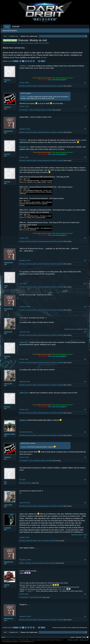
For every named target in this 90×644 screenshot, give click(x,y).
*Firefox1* (23, 66)
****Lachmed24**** (24, 110)
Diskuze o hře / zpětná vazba (20, 43)
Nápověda (79, 637)
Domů (84, 637)
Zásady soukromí (84, 640)
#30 (85, 359)
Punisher (42, 43)
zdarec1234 (8, 332)
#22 (85, 106)
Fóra (7, 27)
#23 (85, 129)
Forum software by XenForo (16, 640)
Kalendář (16, 27)
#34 (85, 457)
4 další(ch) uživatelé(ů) (50, 541)
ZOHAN (7, 585)
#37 (85, 537)
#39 (85, 594)
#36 (85, 503)
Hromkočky (22, 86)
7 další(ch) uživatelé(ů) (57, 132)
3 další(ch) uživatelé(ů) (57, 506)
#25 (85, 238)
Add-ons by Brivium (18, 642)
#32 (85, 410)
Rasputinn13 (8, 131)
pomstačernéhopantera (43, 86)
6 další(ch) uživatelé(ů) (57, 86)
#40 (85, 616)
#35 (85, 480)
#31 (85, 382)
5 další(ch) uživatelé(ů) (57, 264)
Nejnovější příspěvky (10, 31)
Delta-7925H (62, 589)
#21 (85, 83)
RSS (88, 637)
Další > (43, 61)
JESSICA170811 (10, 434)
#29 (85, 332)
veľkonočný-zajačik (31, 86)
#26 (85, 260)
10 (39, 61)
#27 (85, 284)
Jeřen (6, 286)
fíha (31, 110)
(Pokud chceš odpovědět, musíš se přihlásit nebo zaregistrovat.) (70, 628)
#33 (85, 432)
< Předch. (16, 61)
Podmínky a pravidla (73, 640)
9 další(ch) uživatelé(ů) (46, 110)
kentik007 (7, 528)
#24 (85, 157)
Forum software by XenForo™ (48, 640)
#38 (85, 560)
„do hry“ (44, 58)
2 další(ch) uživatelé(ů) (57, 335)
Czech (3, 637)
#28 (85, 307)
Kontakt (72, 637)
